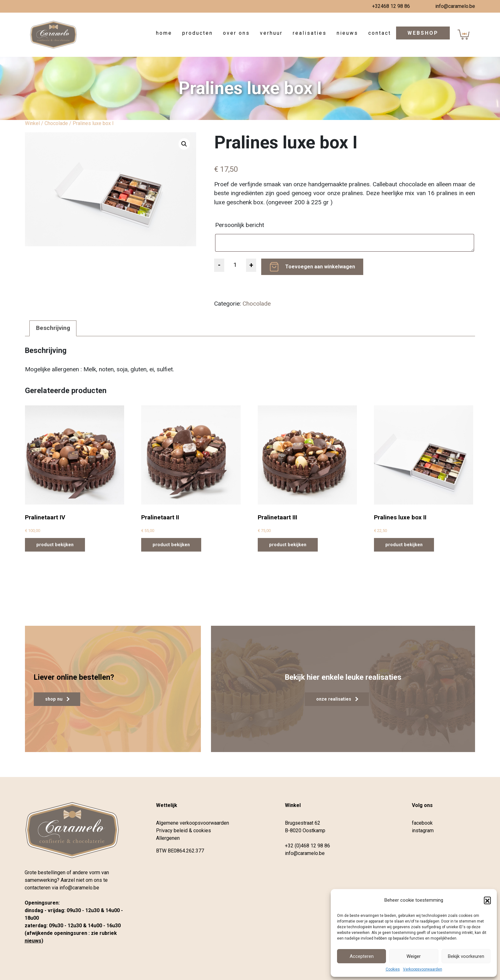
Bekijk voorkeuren (466, 956)
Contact (380, 33)
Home (164, 33)
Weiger (414, 956)
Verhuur (271, 33)
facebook (422, 823)
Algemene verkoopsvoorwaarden (193, 823)
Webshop (423, 33)
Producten (198, 33)
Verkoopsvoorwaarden (423, 969)
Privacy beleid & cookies (184, 831)
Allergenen (168, 838)
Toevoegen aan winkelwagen (320, 267)
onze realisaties (337, 699)
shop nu (57, 699)
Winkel (32, 123)
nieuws (33, 941)
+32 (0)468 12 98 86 (307, 846)
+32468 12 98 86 (391, 6)
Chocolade (56, 123)
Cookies (393, 969)
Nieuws (347, 33)
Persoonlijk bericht (240, 225)
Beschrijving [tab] (53, 328)
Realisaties (310, 33)
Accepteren (362, 956)
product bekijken (55, 545)
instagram (423, 831)
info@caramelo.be (455, 6)
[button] (487, 900)
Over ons (236, 33)
